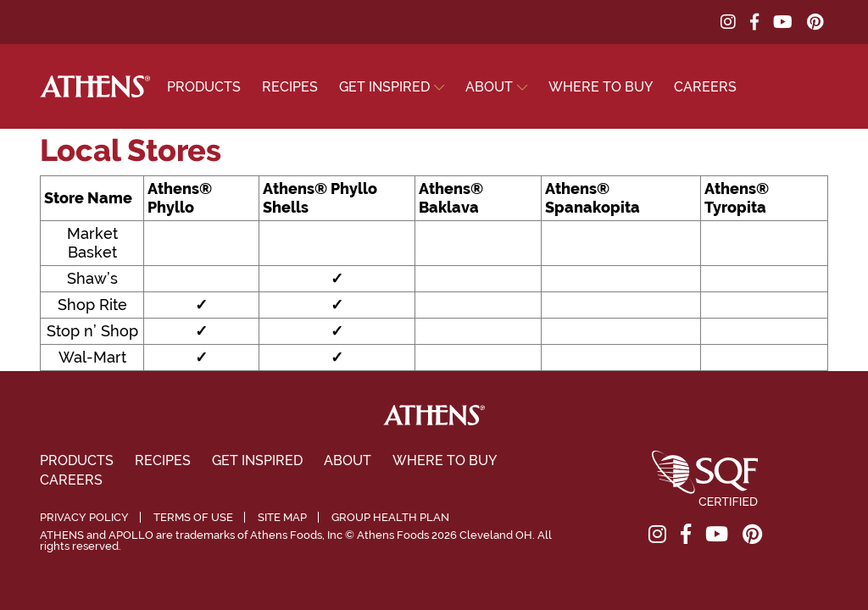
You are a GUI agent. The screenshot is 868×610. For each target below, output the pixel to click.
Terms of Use (193, 517)
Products (204, 87)
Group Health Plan (390, 517)
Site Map (282, 517)
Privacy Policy (84, 517)
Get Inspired (384, 87)
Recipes (290, 87)
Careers (705, 87)
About (489, 87)
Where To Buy (601, 87)
